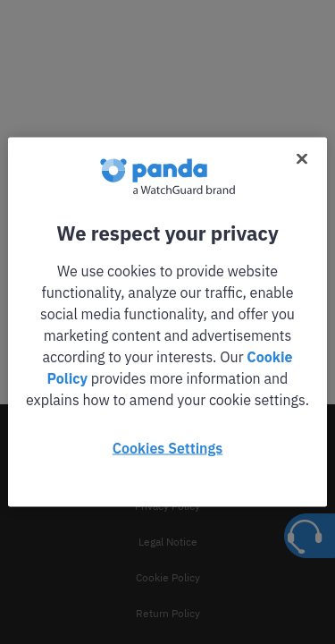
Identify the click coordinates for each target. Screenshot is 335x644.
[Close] (302, 159)
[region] (167, 322)
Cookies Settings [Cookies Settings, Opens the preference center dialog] (167, 448)
